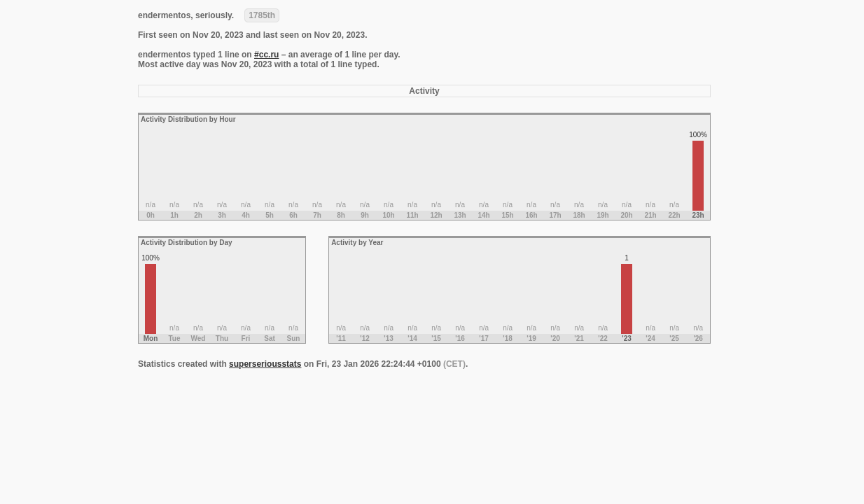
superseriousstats (265, 364)
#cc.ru (266, 55)
